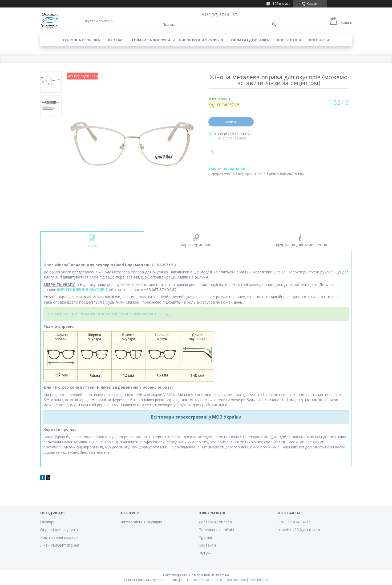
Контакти (319, 40)
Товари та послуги (151, 40)
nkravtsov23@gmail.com (299, 530)
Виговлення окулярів (201, 40)
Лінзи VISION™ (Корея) (60, 545)
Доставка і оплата (215, 522)
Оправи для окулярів (59, 530)
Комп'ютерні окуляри (59, 537)
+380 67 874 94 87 (294, 522)
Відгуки (205, 553)
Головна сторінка (81, 40)
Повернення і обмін (216, 530)
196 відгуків (281, 4)
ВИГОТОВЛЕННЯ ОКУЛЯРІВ (82, 290)
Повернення (289, 40)
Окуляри (48, 522)
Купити (231, 122)
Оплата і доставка (250, 40)
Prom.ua (223, 575)
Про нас (116, 40)
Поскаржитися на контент (202, 580)
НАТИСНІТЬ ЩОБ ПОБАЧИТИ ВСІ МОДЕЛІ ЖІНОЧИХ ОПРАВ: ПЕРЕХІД (109, 314)
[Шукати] (274, 25)
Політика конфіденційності (247, 580)
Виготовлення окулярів (141, 522)
